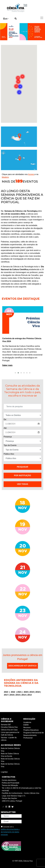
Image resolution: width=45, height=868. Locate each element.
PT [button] (5, 19)
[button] (15, 373)
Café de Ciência (7, 735)
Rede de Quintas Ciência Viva (10, 765)
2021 (20, 692)
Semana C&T (6, 725)
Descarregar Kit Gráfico (23, 666)
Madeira (5, 177)
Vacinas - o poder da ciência (9, 739)
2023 (6, 692)
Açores (31, 174)
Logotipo (4, 772)
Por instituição (22, 476)
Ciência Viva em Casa (9, 730)
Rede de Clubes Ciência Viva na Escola (10, 755)
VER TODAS (22, 484)
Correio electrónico (9, 780)
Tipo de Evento (10, 445)
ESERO (26, 725)
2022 (13, 692)
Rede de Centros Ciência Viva (10, 750)
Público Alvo (9, 454)
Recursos (27, 728)
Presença (8, 437)
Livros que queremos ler (10, 732)
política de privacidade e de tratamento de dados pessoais (10, 832)
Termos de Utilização (10, 785)
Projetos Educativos (31, 730)
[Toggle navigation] (42, 18)
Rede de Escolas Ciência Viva (10, 760)
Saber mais (7, 365)
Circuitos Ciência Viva (9, 727)
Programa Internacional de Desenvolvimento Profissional (34, 735)
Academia (27, 722)
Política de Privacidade (11, 783)
